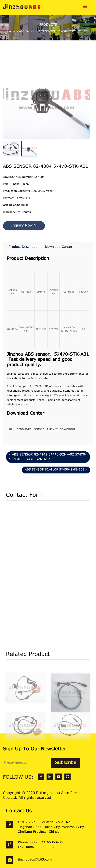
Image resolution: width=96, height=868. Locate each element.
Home (11, 31)
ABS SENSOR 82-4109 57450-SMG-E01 (56, 470)
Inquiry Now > (24, 226)
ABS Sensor (27, 31)
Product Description (24, 247)
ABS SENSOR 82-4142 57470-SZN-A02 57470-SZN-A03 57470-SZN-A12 (48, 457)
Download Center (59, 247)
